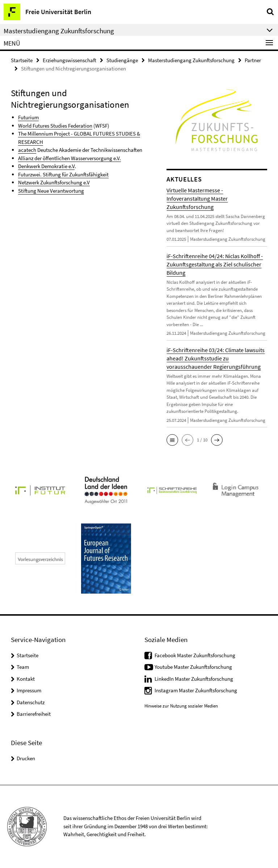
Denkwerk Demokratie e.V (46, 166)
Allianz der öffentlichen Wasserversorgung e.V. (69, 158)
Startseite (22, 60)
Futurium (28, 117)
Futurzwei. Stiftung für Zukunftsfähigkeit (63, 174)
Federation (80, 126)
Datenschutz (31, 702)
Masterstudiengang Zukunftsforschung (191, 60)
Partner (253, 60)
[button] (172, 440)
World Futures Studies (43, 126)
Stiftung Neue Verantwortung (51, 191)
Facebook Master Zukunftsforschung (195, 655)
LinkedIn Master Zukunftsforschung (194, 679)
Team (23, 667)
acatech (27, 150)
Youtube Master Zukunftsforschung (193, 667)
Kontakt (26, 679)
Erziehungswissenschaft (69, 60)
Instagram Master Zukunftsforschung (196, 690)
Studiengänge (122, 60)
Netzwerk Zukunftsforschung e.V (54, 182)
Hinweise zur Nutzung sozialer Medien (181, 706)
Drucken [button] (26, 758)
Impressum (29, 690)
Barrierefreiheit (34, 714)
